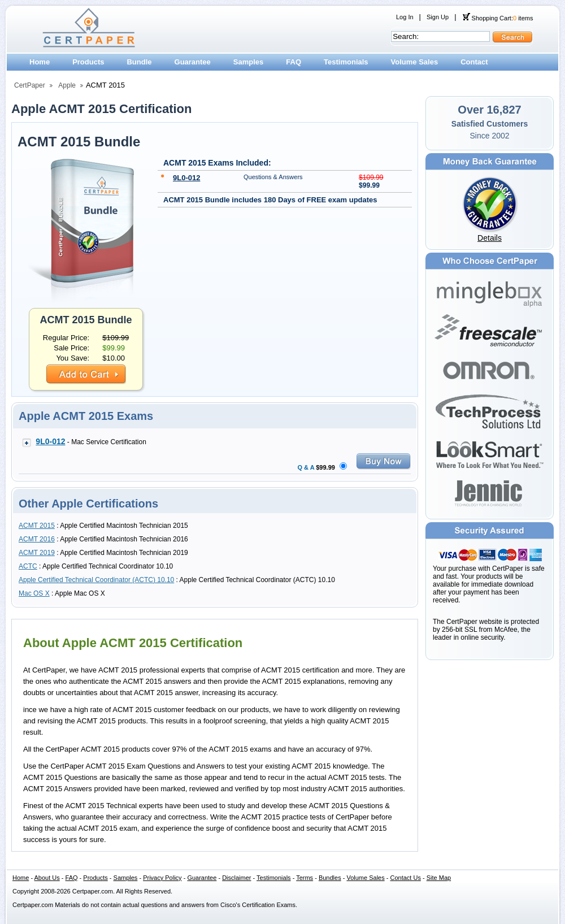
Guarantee (193, 62)
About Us (47, 878)
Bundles (330, 878)
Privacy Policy (162, 878)
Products (88, 62)
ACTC (28, 566)
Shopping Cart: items (498, 18)
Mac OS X (34, 593)
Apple (67, 85)
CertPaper (30, 85)
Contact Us (406, 878)
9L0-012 (186, 178)
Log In (405, 17)
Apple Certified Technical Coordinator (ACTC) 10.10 (96, 580)
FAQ (294, 62)
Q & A (307, 467)
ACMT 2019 (37, 553)
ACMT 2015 (37, 526)
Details (490, 238)
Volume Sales (415, 62)
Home (40, 62)
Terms (305, 878)
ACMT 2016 (37, 539)
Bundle (139, 62)
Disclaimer (236, 878)
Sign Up (438, 17)
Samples (248, 62)
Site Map (439, 878)
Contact (474, 62)
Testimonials (346, 62)
